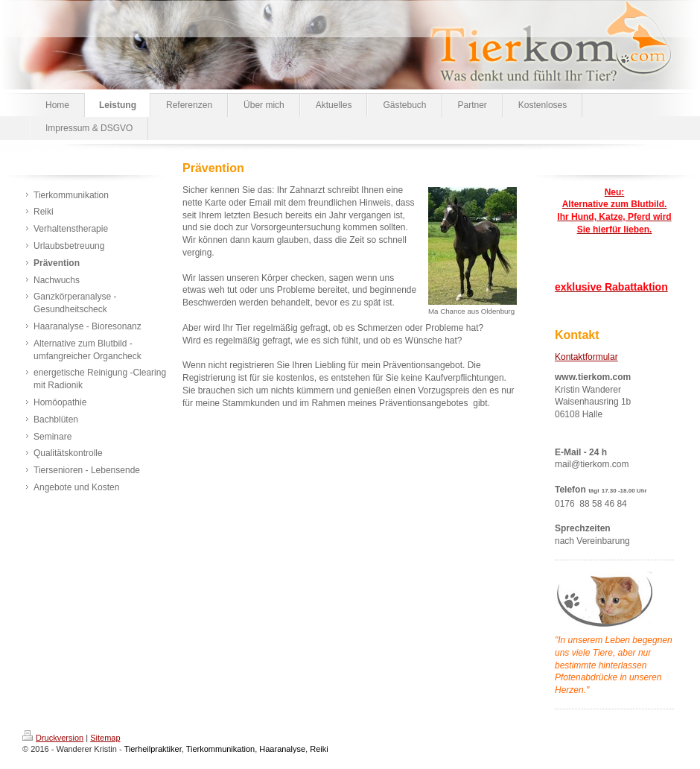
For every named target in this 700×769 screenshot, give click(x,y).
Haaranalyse (282, 749)
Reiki (319, 749)
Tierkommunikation (221, 749)
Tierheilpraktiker (153, 749)
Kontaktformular (586, 357)
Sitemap (105, 738)
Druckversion (53, 738)
